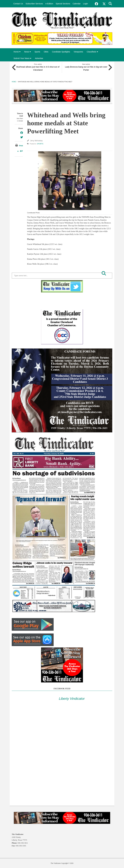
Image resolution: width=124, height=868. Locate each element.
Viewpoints (78, 52)
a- (18, 151)
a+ (21, 151)
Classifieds (92, 52)
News (28, 52)
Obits (46, 52)
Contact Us (18, 4)
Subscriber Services (34, 4)
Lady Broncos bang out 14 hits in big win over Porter (86, 68)
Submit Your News (22, 58)
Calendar (77, 4)
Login (85, 4)
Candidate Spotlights (61, 52)
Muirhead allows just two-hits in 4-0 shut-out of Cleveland (38, 68)
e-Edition (49, 4)
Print (21, 146)
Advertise (39, 58)
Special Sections (63, 4)
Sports (37, 52)
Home (17, 52)
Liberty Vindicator (72, 698)
